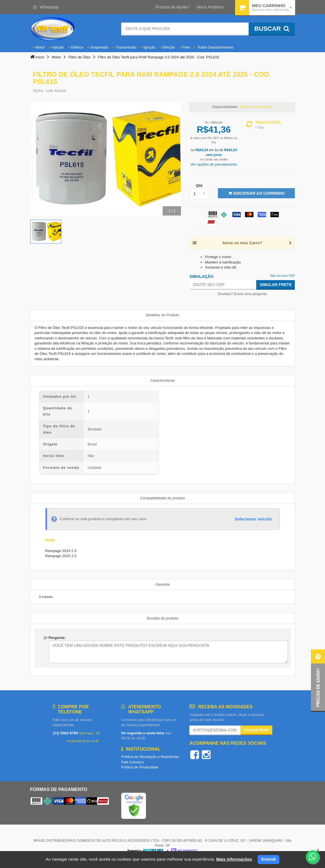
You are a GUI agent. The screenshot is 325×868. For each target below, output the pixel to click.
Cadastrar (256, 730)
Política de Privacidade (140, 767)
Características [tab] (162, 380)
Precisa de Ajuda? (172, 7)
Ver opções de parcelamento (214, 164)
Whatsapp (46, 7)
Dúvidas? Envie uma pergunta (242, 294)
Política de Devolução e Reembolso (150, 757)
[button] (318, 681)
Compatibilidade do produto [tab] (162, 498)
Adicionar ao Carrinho (256, 193)
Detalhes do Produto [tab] (162, 315)
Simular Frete (276, 285)
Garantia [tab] (163, 584)
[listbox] (199, 194)
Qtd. (200, 185)
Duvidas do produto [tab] (162, 618)
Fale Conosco (132, 762)
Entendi (268, 859)
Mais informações (234, 859)
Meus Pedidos (210, 7)
